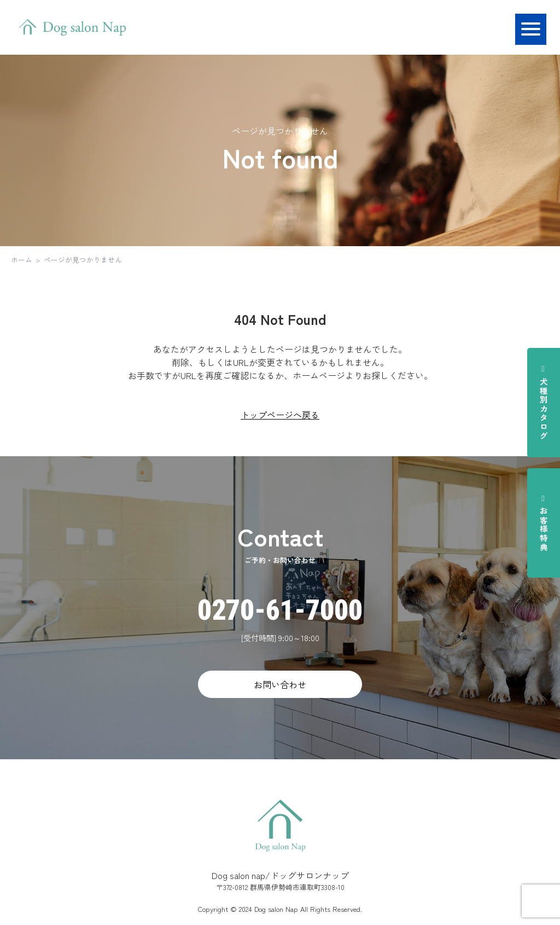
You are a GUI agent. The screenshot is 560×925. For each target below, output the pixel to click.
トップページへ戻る (280, 415)
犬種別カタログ (544, 402)
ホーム (22, 260)
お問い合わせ (280, 684)
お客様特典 (544, 523)
